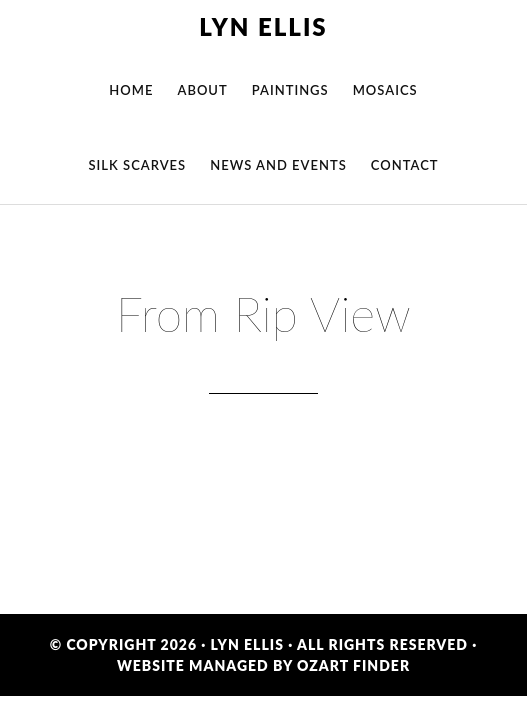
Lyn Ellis (263, 26)
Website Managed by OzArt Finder (263, 665)
